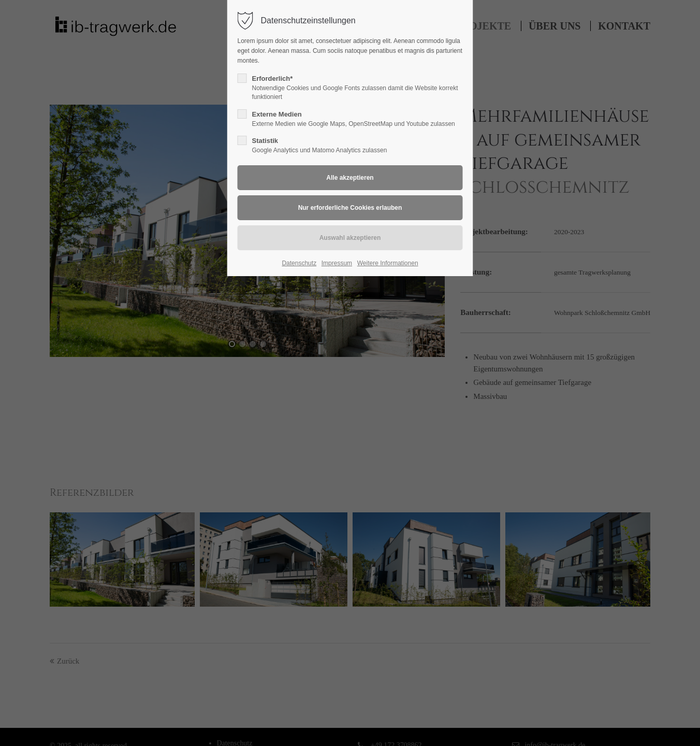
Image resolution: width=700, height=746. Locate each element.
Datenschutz (299, 263)
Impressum (337, 263)
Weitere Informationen (388, 263)
